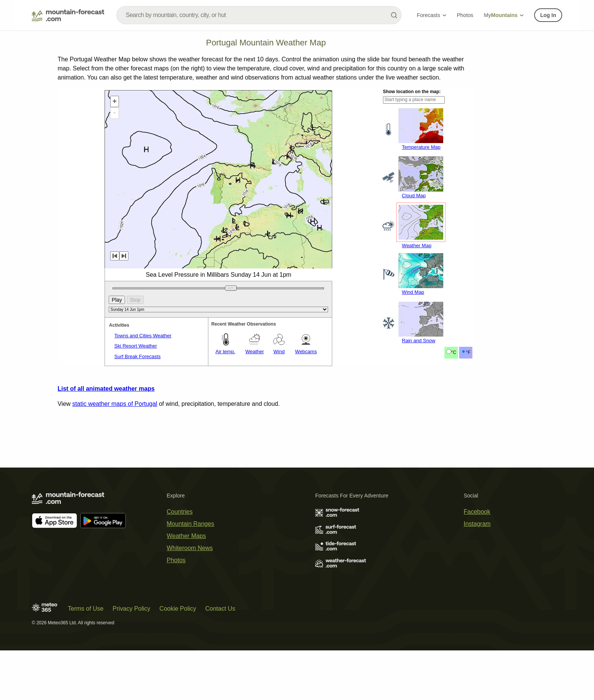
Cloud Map (414, 196)
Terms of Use (86, 609)
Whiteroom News (190, 548)
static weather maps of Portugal (115, 404)
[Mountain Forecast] (68, 15)
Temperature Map (421, 147)
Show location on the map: (412, 92)
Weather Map (417, 246)
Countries (180, 512)
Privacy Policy (131, 609)
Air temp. (225, 352)
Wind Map (413, 292)
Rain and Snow (419, 341)
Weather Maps (186, 536)
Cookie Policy (178, 609)
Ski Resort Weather (136, 346)
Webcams (306, 352)
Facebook (477, 512)
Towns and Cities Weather (143, 336)
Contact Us (220, 609)
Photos (465, 15)
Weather (255, 352)
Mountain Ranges (190, 524)
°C (454, 352)
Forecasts (431, 15)
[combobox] (259, 15)
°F (468, 352)
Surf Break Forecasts (138, 356)
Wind (279, 352)
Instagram (477, 524)
